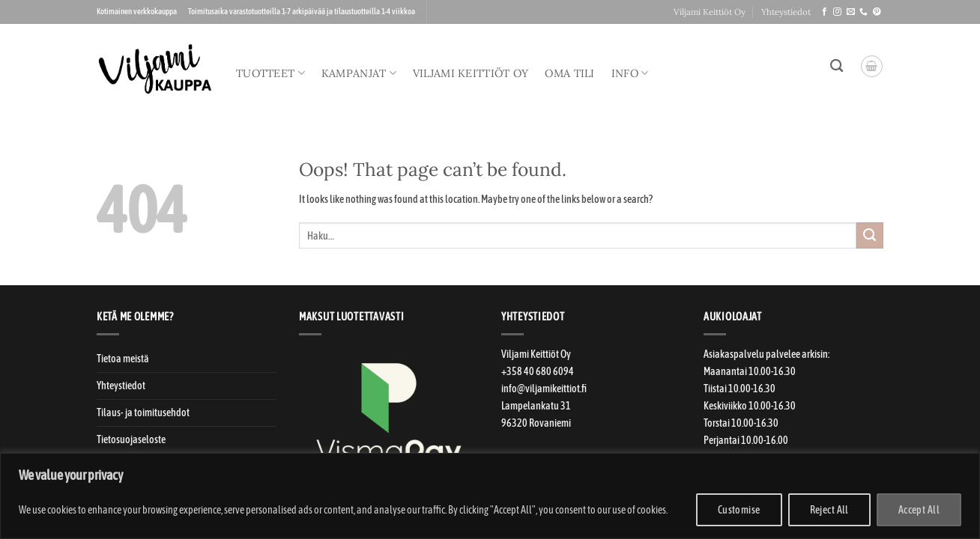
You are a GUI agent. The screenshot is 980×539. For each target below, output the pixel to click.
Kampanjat (359, 73)
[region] (490, 496)
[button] (872, 66)
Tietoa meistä (123, 359)
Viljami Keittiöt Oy (710, 12)
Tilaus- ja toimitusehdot (143, 412)
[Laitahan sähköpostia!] (851, 12)
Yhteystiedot (786, 12)
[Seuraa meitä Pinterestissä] (877, 12)
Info (630, 73)
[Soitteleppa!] (863, 12)
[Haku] (837, 66)
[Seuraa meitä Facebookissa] (825, 12)
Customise (739, 510)
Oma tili (569, 73)
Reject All (829, 510)
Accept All (919, 510)
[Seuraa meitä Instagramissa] (837, 12)
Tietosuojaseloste (131, 439)
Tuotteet (270, 73)
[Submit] (870, 236)
